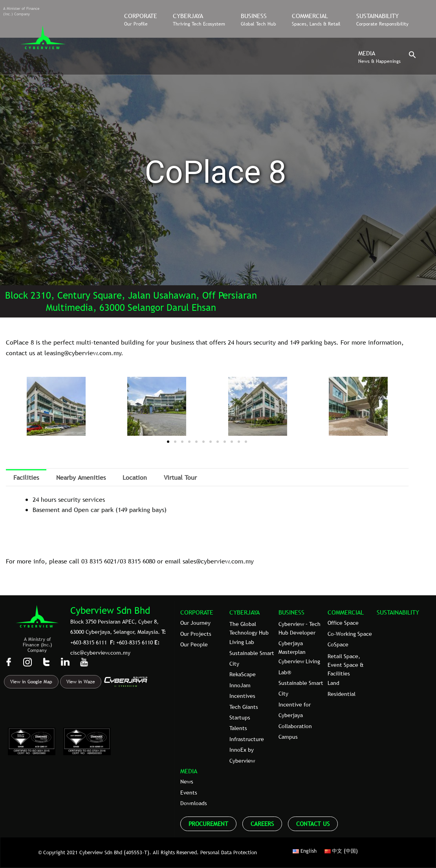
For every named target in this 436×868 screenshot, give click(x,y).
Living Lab (242, 642)
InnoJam (240, 685)
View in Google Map (31, 682)
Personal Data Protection (229, 852)
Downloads (194, 803)
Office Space (343, 623)
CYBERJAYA (245, 612)
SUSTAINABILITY (398, 612)
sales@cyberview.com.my (218, 561)
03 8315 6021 (99, 561)
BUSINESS (291, 612)
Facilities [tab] (26, 477)
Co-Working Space (350, 634)
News (187, 782)
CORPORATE (197, 612)
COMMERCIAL (346, 612)
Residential (342, 694)
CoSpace (338, 644)
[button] (412, 57)
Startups (240, 718)
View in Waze (81, 682)
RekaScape (243, 674)
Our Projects (196, 634)
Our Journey (195, 623)
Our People (194, 644)
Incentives (242, 696)
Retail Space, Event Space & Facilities (346, 665)
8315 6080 (142, 561)
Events (189, 793)
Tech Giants (244, 707)
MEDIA (189, 771)
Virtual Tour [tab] (180, 477)
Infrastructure (247, 739)
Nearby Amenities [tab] (81, 477)
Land (333, 683)
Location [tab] (135, 477)
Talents (238, 728)
